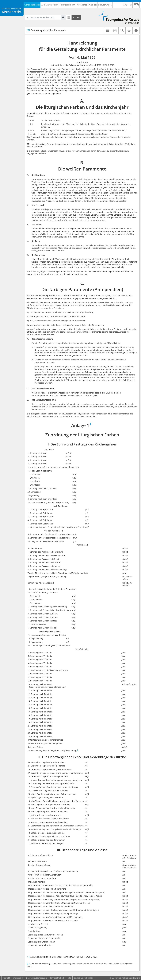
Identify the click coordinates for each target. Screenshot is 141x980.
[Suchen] (76, 17)
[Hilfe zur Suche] (63, 17)
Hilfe (69, 978)
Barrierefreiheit (57, 978)
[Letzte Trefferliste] (68, 17)
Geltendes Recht (32, 5)
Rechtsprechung (67, 5)
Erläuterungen (105, 5)
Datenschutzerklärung (36, 978)
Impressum (18, 978)
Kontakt (6, 978)
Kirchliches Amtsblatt (87, 5)
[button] (136, 5)
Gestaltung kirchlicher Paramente (46, 30)
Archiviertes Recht (50, 5)
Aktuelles (127, 5)
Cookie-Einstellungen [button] (84, 978)
